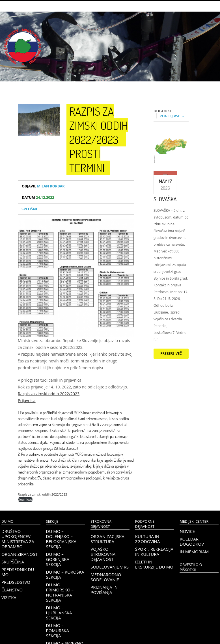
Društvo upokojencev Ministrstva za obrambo (18, 539)
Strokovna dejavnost (101, 524)
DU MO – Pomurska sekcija (58, 630)
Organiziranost (20, 554)
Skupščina (13, 562)
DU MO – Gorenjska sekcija (58, 559)
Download (25, 499)
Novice (187, 531)
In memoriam (194, 552)
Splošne (30, 209)
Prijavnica (27, 400)
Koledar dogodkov (192, 541)
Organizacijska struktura (107, 539)
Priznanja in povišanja (104, 590)
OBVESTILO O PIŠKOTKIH (191, 567)
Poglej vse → (172, 116)
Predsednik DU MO (18, 572)
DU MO (7, 521)
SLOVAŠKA (165, 199)
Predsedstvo (16, 582)
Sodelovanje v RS (110, 567)
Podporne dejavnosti (145, 524)
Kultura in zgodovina (148, 539)
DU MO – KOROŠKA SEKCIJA (65, 574)
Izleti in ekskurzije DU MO (154, 564)
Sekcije (52, 521)
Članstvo (12, 590)
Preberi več (171, 354)
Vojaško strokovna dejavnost (103, 554)
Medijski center (194, 521)
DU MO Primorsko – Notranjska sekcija (60, 592)
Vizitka (9, 597)
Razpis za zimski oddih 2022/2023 (49, 394)
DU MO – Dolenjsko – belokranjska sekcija (61, 539)
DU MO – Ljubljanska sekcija (59, 613)
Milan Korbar (43, 186)
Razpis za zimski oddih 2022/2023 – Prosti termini (99, 139)
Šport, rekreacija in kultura (154, 552)
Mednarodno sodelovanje (106, 577)
